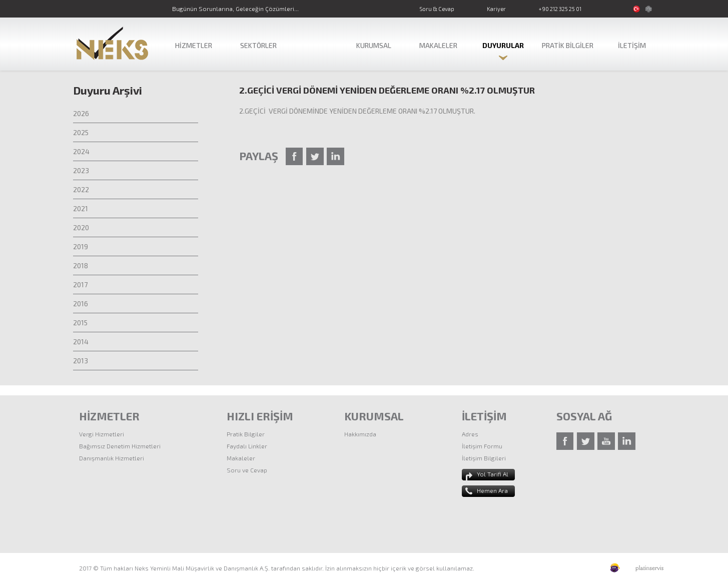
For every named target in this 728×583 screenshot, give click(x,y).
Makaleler (241, 458)
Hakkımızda (360, 434)
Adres (470, 434)
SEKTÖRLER (258, 45)
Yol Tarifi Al (493, 474)
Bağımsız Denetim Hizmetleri (120, 446)
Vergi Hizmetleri (102, 434)
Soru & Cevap (437, 9)
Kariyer (496, 9)
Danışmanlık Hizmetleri (112, 458)
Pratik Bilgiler (246, 434)
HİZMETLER (194, 45)
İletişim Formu (482, 446)
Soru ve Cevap (247, 470)
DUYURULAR (503, 45)
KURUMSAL (374, 45)
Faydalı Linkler (247, 446)
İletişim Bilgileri (484, 458)
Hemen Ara (492, 490)
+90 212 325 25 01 (560, 9)
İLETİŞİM (632, 45)
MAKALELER (438, 45)
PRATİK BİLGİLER (568, 45)
